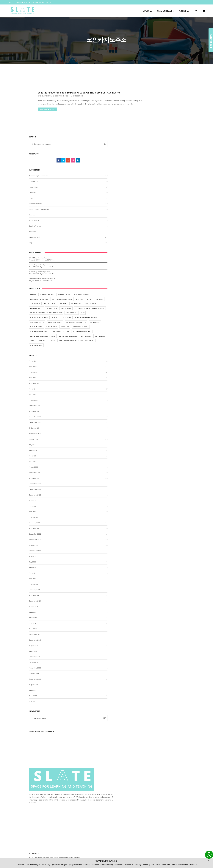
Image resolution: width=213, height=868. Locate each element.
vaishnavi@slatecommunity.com (41, 2)
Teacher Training (154, 176)
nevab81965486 (168, 211)
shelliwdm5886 (46, 97)
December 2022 (154, 518)
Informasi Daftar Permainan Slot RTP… (162, 230)
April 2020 (152, 663)
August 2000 (153, 719)
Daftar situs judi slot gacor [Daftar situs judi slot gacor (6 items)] (160, 260)
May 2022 (152, 541)
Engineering (153, 131)
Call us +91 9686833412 (18, 2)
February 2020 (154, 669)
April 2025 (152, 412)
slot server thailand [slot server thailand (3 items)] (157, 344)
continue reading (47, 113)
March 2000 (153, 736)
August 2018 (153, 680)
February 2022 (154, 557)
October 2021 (153, 580)
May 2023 (152, 490)
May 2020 (152, 658)
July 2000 (152, 725)
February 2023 (154, 507)
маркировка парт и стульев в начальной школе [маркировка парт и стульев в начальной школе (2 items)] (165, 373)
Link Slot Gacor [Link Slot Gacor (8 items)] (155, 270)
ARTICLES (181, 10)
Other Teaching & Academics (159, 159)
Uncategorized (77, 97)
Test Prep (152, 181)
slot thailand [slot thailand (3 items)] (155, 362)
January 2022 (153, 563)
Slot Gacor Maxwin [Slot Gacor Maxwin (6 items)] (174, 316)
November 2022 (154, 524)
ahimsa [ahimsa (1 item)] (152, 247)
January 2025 (153, 418)
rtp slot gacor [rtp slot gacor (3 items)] (155, 284)
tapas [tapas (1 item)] (165, 362)
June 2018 (152, 686)
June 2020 (152, 652)
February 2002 (154, 691)
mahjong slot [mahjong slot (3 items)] (155, 274)
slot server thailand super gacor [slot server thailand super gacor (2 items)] (162, 353)
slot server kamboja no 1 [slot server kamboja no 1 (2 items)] (159, 339)
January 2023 (153, 513)
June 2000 (152, 730)
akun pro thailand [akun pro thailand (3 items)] (166, 247)
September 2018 (154, 675)
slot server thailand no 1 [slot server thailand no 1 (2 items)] (159, 348)
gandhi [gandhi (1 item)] (152, 265)
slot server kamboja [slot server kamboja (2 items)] (157, 335)
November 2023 (154, 457)
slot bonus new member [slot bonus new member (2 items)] (159, 302)
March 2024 (153, 435)
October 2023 (153, 463)
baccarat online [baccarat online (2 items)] (156, 251)
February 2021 (154, 624)
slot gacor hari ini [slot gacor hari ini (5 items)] (156, 316)
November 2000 (154, 702)
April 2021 (152, 613)
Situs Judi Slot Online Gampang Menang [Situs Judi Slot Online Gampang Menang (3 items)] (164, 288)
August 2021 (153, 591)
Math (150, 148)
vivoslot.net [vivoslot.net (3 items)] (176, 362)
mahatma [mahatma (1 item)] (168, 270)
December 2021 (154, 569)
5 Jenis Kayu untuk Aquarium (159, 216)
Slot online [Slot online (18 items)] (168, 330)
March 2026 (153, 407)
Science (151, 165)
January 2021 (153, 630)
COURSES (144, 10)
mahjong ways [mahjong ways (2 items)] (169, 274)
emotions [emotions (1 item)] (177, 260)
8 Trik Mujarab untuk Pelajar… (159, 209)
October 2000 (153, 708)
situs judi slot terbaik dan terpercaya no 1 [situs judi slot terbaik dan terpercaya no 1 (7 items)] (165, 293)
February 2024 (154, 440)
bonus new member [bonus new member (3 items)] (173, 251)
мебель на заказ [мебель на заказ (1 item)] (156, 379)
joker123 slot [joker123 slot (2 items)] (175, 265)
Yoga (150, 193)
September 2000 (154, 714)
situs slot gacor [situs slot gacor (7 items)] (155, 297)
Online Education (155, 153)
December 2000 (154, 697)
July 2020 (152, 647)
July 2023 (152, 479)
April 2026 (152, 401)
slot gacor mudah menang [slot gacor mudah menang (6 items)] (160, 321)
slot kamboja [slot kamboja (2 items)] (155, 325)
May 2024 (152, 423)
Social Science (153, 170)
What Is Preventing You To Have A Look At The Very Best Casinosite (80, 93)
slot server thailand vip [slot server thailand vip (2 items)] (159, 358)
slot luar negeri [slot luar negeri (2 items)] (170, 325)
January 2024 (153, 446)
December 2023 (154, 451)
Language (152, 142)
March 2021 (153, 619)
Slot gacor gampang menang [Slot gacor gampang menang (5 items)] (160, 311)
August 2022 (153, 535)
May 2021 (152, 608)
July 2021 (152, 596)
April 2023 (152, 496)
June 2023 (152, 485)
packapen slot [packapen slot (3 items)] (171, 279)
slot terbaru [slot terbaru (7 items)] (176, 358)
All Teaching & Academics (158, 126)
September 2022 (154, 529)
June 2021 (152, 602)
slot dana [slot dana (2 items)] (175, 302)
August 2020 (153, 641)
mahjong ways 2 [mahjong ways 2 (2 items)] (156, 279)
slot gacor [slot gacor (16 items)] (154, 307)
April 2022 (152, 546)
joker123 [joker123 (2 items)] (162, 265)
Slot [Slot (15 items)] (167, 297)
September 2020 (154, 635)
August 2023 (153, 474)
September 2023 (154, 468)
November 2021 (154, 574)
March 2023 (153, 502)
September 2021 (154, 585)
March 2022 (153, 552)
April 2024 (152, 429)
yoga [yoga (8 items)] (151, 367)
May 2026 (152, 396)
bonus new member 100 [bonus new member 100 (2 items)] (158, 256)
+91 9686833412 (151, 835)
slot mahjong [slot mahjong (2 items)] (155, 330)
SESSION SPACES (163, 10)
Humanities (153, 137)
